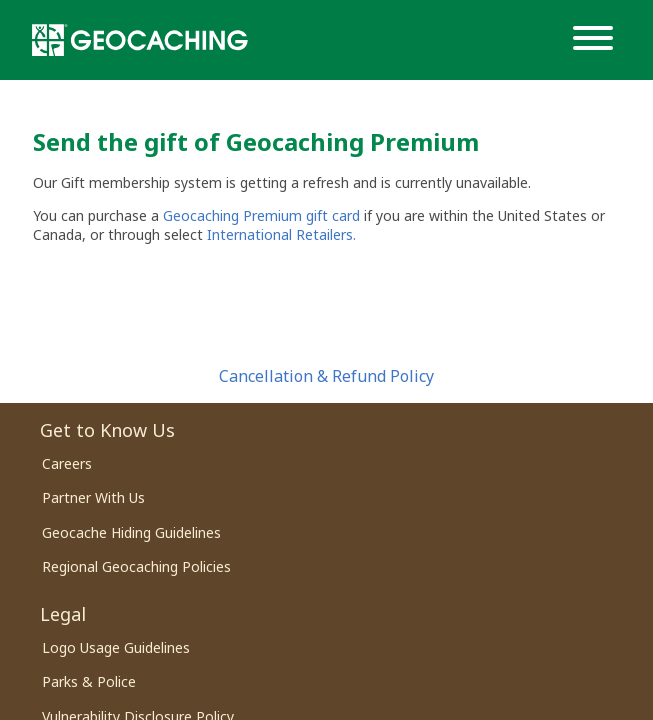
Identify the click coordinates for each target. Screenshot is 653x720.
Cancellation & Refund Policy (326, 376)
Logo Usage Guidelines (116, 647)
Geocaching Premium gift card (263, 215)
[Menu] (597, 40)
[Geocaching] (140, 40)
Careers (67, 463)
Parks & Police (89, 681)
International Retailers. (281, 234)
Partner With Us (93, 497)
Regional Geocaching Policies (136, 566)
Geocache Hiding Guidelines (131, 532)
